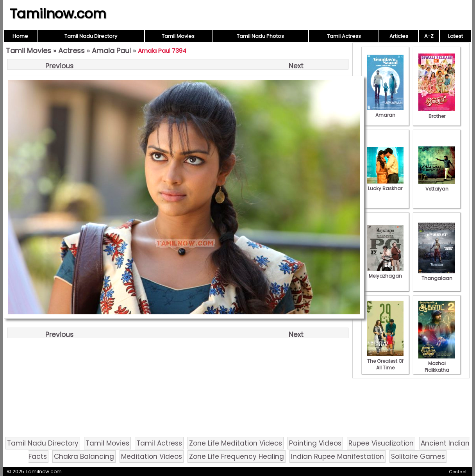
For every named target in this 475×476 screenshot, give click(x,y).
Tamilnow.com (58, 14)
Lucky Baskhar (385, 185)
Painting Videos (315, 443)
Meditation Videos (152, 456)
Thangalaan (437, 275)
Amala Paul (111, 51)
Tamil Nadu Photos (260, 36)
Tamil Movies (178, 36)
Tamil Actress (344, 36)
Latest (455, 36)
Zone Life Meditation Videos (236, 443)
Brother (437, 113)
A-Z (429, 36)
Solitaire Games (418, 456)
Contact (458, 472)
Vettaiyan (437, 185)
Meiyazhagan (385, 273)
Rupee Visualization (381, 443)
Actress (71, 51)
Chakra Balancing (84, 456)
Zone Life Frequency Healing (237, 456)
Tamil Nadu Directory (91, 36)
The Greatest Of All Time (385, 361)
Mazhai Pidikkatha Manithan (437, 367)
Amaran (385, 112)
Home (20, 36)
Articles (399, 36)
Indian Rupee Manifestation (337, 456)
